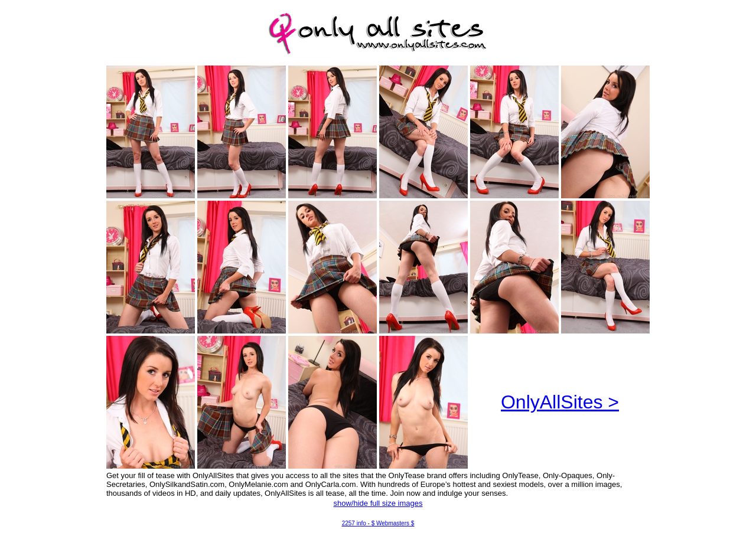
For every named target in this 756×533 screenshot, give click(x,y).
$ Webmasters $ (393, 523)
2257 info (354, 523)
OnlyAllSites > (560, 402)
